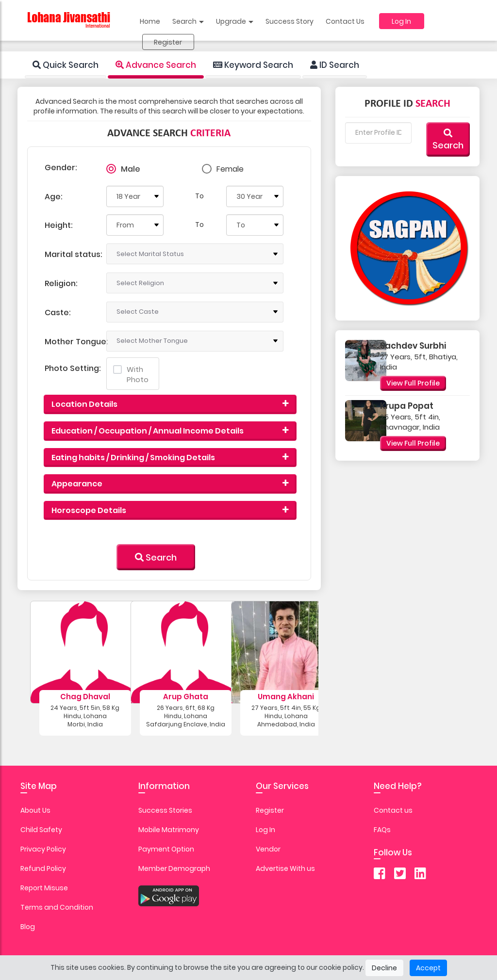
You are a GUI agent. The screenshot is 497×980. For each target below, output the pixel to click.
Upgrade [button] (235, 21)
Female (230, 169)
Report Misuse (44, 888)
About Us (35, 810)
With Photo (131, 374)
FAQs (382, 830)
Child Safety (41, 830)
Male (131, 169)
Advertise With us (285, 868)
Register (168, 42)
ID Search (335, 65)
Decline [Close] (384, 968)
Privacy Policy (43, 849)
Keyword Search (253, 65)
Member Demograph (174, 868)
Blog (28, 927)
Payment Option (166, 849)
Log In (401, 21)
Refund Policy (43, 868)
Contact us (393, 810)
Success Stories (165, 810)
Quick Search (66, 65)
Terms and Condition (57, 907)
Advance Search (156, 65)
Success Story (290, 21)
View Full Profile (413, 383)
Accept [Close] (428, 968)
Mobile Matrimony (169, 830)
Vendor (268, 849)
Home (150, 21)
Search (156, 557)
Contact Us (345, 21)
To (199, 196)
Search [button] (188, 21)
